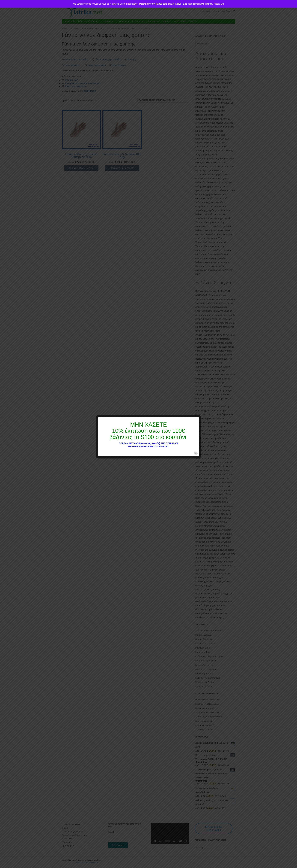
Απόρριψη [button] (219, 4)
